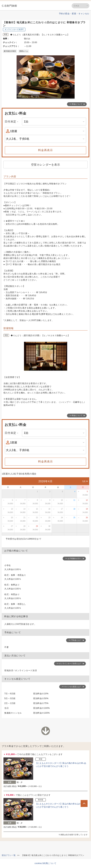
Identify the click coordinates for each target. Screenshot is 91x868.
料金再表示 (45, 150)
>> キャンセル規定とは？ (72, 687)
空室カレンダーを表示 (46, 165)
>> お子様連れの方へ (73, 558)
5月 (84, 481)
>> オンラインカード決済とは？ (69, 664)
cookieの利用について (45, 863)
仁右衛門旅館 (9, 6)
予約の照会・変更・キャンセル (74, 14)
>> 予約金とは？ (75, 640)
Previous (20, 77)
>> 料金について (76, 104)
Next (73, 77)
